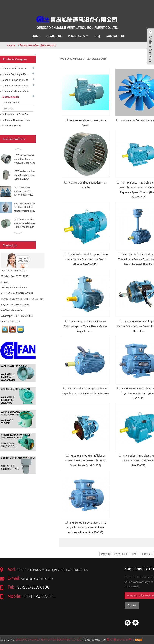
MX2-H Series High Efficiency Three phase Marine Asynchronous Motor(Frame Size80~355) (85, 460)
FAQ (97, 36)
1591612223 (13, 322)
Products (76, 36)
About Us (54, 36)
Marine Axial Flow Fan (15, 69)
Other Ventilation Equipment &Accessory (15, 126)
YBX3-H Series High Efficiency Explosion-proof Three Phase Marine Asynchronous (85, 326)
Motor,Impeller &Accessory (38, 45)
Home (36, 36)
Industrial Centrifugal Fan (16, 120)
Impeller (8, 108)
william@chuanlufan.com (15, 288)
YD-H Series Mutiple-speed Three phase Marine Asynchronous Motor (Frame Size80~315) (86, 259)
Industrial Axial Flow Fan (16, 114)
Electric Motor (11, 103)
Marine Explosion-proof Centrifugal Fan (15, 86)
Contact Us (115, 36)
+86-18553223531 (19, 305)
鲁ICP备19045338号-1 (120, 639)
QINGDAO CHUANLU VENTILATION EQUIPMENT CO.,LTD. (49, 639)
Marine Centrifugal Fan (15, 74)
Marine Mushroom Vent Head (15, 92)
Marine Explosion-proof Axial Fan (15, 81)
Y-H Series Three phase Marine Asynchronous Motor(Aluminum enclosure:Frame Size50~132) (87, 528)
